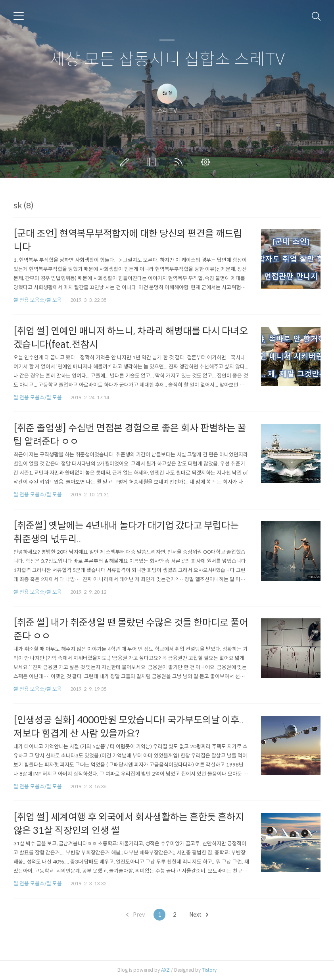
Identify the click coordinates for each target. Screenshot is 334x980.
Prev (135, 915)
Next (199, 915)
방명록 (153, 162)
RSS (180, 162)
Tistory (209, 970)
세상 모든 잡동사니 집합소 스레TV (167, 60)
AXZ (165, 970)
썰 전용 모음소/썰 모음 (38, 300)
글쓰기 (126, 162)
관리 (207, 162)
